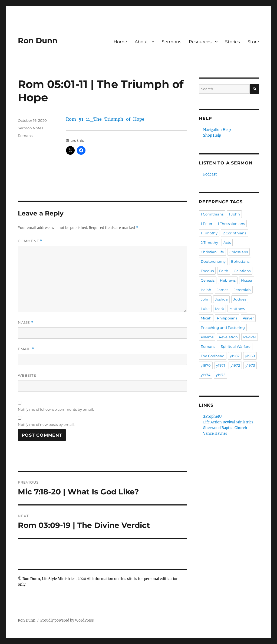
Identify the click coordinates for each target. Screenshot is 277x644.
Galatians (242, 271)
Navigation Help (217, 130)
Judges (240, 299)
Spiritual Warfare (236, 346)
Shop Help (212, 135)
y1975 (221, 375)
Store (253, 42)
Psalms (207, 337)
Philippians (227, 318)
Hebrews (228, 280)
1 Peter (207, 224)
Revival (250, 337)
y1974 (206, 375)
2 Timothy (209, 242)
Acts (227, 242)
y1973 (250, 365)
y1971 (221, 365)
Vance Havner (215, 434)
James (222, 290)
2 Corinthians (235, 233)
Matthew (237, 309)
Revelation (228, 337)
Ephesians (240, 261)
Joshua (221, 299)
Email (26, 349)
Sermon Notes (30, 128)
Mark (220, 309)
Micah (206, 318)
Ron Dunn (38, 41)
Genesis (208, 280)
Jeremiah (242, 290)
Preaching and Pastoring (223, 328)
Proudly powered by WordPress (67, 620)
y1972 (235, 365)
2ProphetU (212, 417)
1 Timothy (209, 233)
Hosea (247, 280)
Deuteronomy (213, 261)
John (205, 299)
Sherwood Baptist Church (225, 428)
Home (120, 42)
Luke (205, 309)
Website (27, 375)
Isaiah (206, 290)
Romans (25, 136)
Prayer (248, 318)
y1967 (235, 356)
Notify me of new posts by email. (46, 424)
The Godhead (213, 356)
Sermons (172, 42)
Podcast (210, 174)
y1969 (250, 356)
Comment (30, 241)
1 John (234, 214)
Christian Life (212, 252)
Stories (233, 42)
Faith (224, 271)
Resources (200, 42)
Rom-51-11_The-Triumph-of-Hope (105, 119)
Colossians (239, 252)
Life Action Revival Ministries (228, 422)
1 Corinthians (212, 214)
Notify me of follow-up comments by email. (56, 409)
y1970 (206, 365)
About (141, 42)
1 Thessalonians (231, 224)
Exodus (207, 271)
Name (26, 323)
